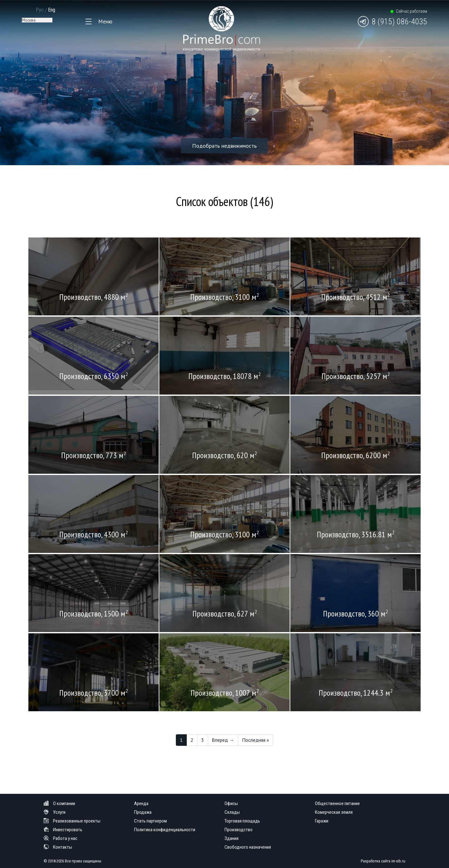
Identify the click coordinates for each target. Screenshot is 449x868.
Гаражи (322, 821)
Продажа (143, 812)
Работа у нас (60, 838)
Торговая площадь (242, 821)
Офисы (231, 803)
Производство (239, 830)
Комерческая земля (334, 812)
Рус (40, 10)
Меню (105, 21)
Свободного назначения (248, 847)
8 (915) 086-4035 (399, 22)
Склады (232, 812)
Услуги (55, 812)
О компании (59, 803)
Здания (232, 838)
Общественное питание (337, 803)
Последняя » (256, 740)
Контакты (58, 847)
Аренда (141, 803)
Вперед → (223, 740)
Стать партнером (150, 821)
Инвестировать (63, 830)
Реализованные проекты (72, 821)
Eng (52, 10)
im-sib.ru (398, 861)
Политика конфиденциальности (165, 830)
